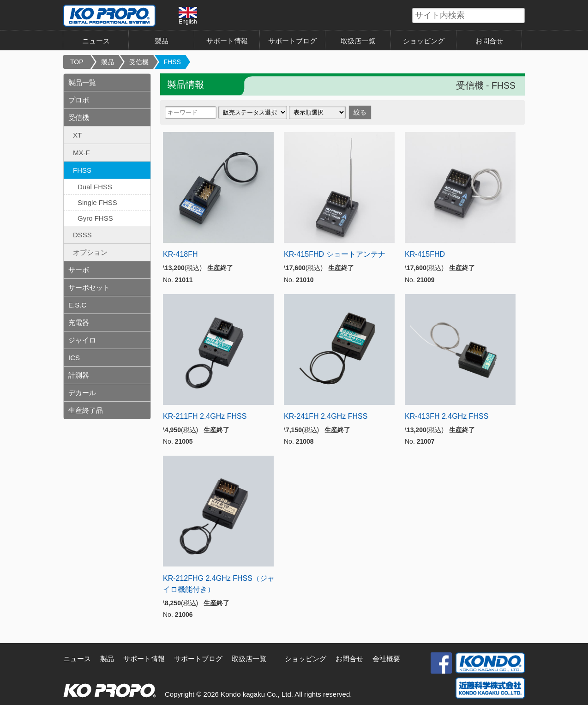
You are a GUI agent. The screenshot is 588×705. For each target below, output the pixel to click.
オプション (90, 252)
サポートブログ (292, 41)
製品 (162, 41)
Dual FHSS (95, 187)
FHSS (172, 62)
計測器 (79, 375)
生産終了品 (86, 410)
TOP (77, 62)
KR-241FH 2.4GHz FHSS (326, 416)
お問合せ (489, 41)
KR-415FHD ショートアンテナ (335, 254)
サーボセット (89, 287)
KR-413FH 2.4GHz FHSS (447, 416)
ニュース (96, 41)
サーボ (79, 270)
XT (77, 135)
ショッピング (424, 41)
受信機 (139, 62)
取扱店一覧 (358, 41)
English (188, 16)
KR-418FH (180, 254)
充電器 (79, 322)
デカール (82, 393)
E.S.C (77, 305)
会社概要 (386, 659)
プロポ (79, 100)
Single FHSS (97, 202)
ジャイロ (82, 340)
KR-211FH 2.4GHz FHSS (205, 416)
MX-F (81, 153)
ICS (74, 358)
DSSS (82, 235)
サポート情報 (227, 41)
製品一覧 (82, 82)
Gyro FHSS (95, 218)
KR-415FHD (425, 254)
